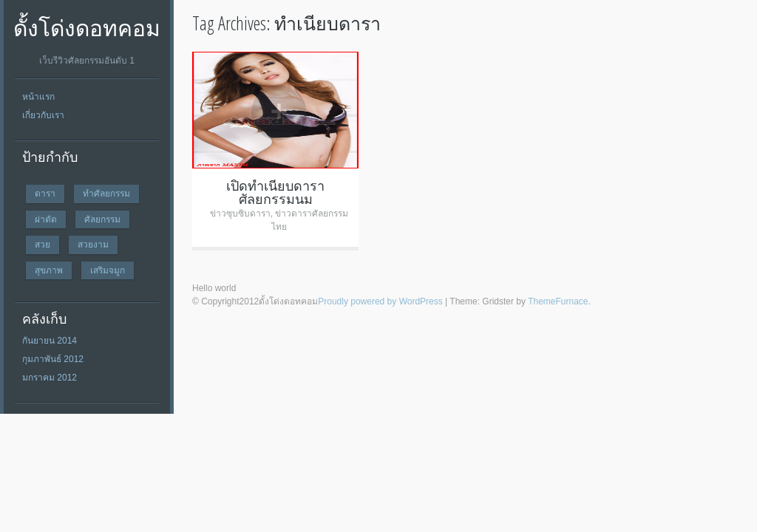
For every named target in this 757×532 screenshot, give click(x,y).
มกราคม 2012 (50, 378)
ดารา (45, 193)
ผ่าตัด (46, 219)
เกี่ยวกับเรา (43, 115)
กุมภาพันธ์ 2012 (53, 359)
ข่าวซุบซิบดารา (240, 214)
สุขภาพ (49, 270)
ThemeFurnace (558, 301)
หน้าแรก (38, 97)
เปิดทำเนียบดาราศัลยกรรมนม (275, 192)
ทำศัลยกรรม (106, 193)
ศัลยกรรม (102, 219)
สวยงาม (93, 244)
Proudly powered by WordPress (380, 301)
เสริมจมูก (108, 270)
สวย (43, 244)
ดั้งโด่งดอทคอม (87, 28)
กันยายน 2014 (50, 341)
